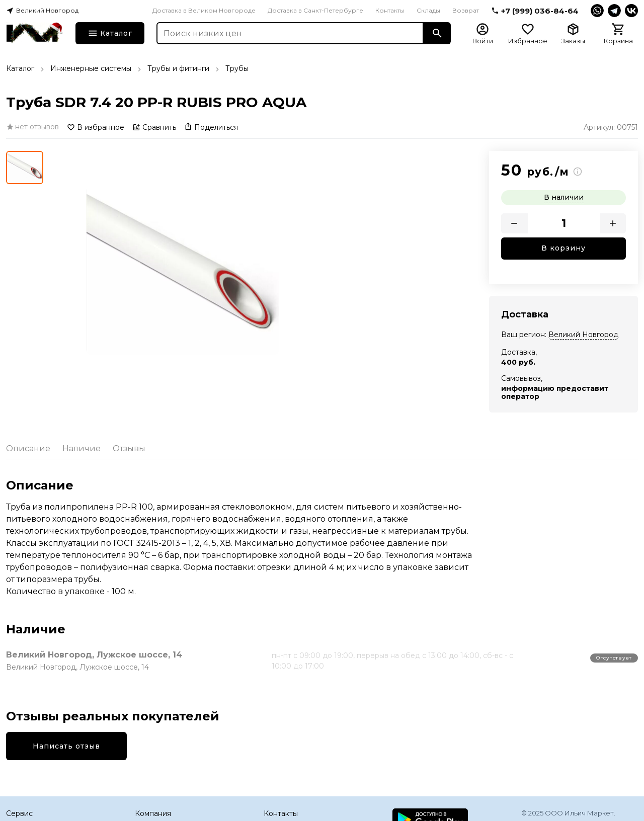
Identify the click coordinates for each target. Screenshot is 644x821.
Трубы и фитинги (178, 68)
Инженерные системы (91, 68)
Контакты (390, 10)
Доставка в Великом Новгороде (204, 10)
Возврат (466, 10)
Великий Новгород (583, 335)
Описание (28, 448)
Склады (428, 10)
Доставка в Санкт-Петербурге (315, 10)
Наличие (82, 448)
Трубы (237, 68)
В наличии (564, 197)
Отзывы (129, 448)
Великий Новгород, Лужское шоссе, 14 (94, 655)
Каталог (20, 68)
